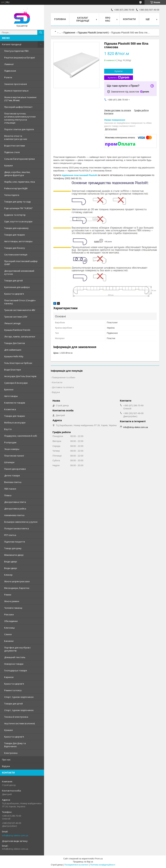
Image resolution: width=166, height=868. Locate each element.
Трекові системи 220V (16, 317)
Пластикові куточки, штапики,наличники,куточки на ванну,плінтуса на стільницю (20, 118)
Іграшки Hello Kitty (14, 356)
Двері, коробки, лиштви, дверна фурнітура (17, 174)
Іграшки (8, 165)
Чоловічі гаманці (13, 608)
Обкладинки (11, 621)
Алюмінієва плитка (14, 515)
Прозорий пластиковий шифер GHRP (21, 263)
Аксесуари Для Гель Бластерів (20, 376)
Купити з (119, 78)
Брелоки (9, 389)
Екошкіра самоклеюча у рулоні (21, 522)
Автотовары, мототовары (18, 241)
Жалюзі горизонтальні (16, 91)
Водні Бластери (13, 370)
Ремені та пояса (13, 690)
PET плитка (10, 535)
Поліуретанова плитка (17, 528)
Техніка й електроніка (16, 717)
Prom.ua (99, 859)
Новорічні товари (14, 664)
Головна (60, 19)
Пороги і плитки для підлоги (19, 129)
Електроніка (11, 753)
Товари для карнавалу (16, 228)
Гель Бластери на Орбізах (18, 363)
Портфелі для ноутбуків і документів (17, 649)
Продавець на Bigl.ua (83, 862)
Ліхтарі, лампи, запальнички (20, 337)
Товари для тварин (15, 235)
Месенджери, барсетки (17, 588)
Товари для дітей (13, 281)
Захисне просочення (15, 84)
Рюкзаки (9, 614)
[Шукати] (41, 32)
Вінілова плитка (13, 482)
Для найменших (13, 350)
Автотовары (11, 396)
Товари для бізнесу (15, 248)
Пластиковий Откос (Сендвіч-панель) (20, 302)
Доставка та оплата (63, 387)
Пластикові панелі (14, 456)
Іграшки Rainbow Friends (17, 330)
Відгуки (6, 766)
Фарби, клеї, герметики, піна (20, 182)
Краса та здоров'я (14, 294)
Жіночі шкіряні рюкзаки (17, 581)
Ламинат (9, 64)
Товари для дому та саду (18, 202)
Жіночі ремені (12, 601)
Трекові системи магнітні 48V (20, 310)
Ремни (8, 595)
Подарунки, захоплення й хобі (21, 436)
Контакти (129, 19)
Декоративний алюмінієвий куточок (19, 272)
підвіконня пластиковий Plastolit (79, 175)
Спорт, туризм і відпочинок (19, 697)
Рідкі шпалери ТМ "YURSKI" (19, 208)
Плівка (8, 495)
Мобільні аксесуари (15, 423)
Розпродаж (10, 442)
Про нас (6, 760)
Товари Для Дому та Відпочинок (15, 745)
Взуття (8, 429)
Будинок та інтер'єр (15, 215)
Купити (119, 71)
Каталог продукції (12, 44)
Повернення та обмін (64, 377)
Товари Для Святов (15, 343)
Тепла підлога (12, 195)
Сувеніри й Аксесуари (16, 383)
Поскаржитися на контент (76, 865)
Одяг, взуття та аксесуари (18, 221)
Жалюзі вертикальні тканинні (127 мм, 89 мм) (20, 99)
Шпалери (9, 462)
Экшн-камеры (12, 449)
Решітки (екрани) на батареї (20, 58)
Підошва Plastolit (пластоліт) (93, 33)
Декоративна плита (15, 502)
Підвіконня (10, 71)
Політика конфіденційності (103, 865)
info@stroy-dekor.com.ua (15, 835)
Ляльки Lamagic (13, 323)
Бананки (9, 641)
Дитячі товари (12, 475)
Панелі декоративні (15, 469)
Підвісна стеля (12, 152)
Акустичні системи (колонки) (19, 723)
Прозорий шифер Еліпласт (18, 107)
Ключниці (9, 628)
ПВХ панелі (10, 489)
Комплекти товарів (15, 403)
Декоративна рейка (15, 509)
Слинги (8, 634)
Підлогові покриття (15, 542)
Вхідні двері (11, 562)
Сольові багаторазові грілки (19, 159)
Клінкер (8, 575)
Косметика (10, 409)
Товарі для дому (13, 548)
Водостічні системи (15, 146)
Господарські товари (16, 670)
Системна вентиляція (16, 255)
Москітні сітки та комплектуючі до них (16, 137)
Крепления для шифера (17, 287)
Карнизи (9, 677)
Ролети (8, 77)
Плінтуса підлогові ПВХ (16, 51)
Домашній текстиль (15, 657)
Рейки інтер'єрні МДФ (16, 188)
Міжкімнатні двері (14, 555)
